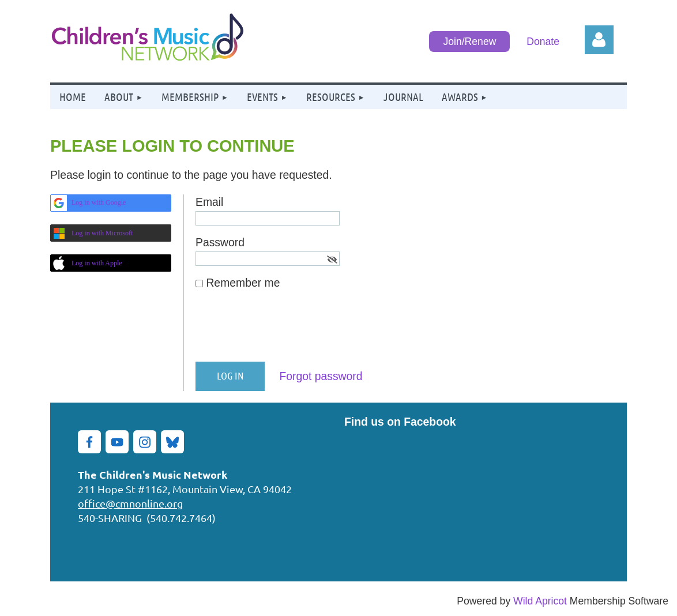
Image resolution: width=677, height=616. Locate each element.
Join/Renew (469, 42)
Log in (599, 40)
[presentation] (283, 330)
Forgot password (321, 376)
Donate (543, 42)
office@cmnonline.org (130, 503)
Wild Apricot (540, 601)
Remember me (243, 283)
